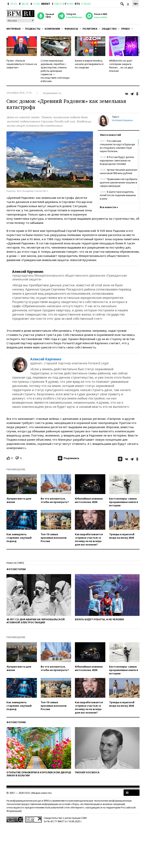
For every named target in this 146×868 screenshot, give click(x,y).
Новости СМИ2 (15, 563)
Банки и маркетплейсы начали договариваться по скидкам (89, 64)
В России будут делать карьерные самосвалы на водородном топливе (117, 160)
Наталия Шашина (122, 120)
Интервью (14, 29)
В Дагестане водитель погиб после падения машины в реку (118, 195)
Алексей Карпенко (46, 359)
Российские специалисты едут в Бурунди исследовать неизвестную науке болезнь (117, 146)
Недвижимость (52, 93)
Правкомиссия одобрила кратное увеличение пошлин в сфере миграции (119, 182)
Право (125, 29)
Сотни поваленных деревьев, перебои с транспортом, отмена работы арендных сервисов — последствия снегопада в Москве (55, 71)
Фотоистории (16, 569)
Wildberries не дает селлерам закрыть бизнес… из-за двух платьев (121, 66)
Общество (109, 29)
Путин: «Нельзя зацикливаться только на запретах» (22, 64)
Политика (90, 29)
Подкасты (33, 29)
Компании (52, 29)
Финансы (71, 29)
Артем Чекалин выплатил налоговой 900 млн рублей (119, 171)
